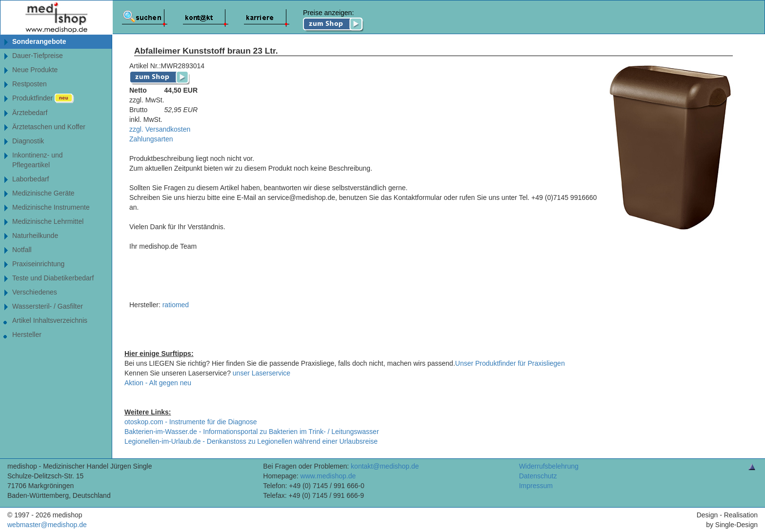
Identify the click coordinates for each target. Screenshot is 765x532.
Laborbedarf (31, 179)
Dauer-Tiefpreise (38, 56)
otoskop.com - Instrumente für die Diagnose (191, 422)
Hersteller (27, 335)
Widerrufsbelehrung (549, 466)
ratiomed (176, 305)
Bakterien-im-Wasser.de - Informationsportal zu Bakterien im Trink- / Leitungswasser (252, 432)
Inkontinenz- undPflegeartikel (38, 160)
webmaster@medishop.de (47, 525)
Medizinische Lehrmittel (48, 221)
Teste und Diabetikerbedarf (53, 278)
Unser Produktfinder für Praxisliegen (510, 363)
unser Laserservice (262, 373)
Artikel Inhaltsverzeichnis (50, 320)
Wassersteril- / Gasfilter (48, 306)
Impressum (536, 486)
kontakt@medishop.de (385, 466)
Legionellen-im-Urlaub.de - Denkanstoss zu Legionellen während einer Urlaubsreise (251, 441)
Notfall (22, 250)
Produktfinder (43, 99)
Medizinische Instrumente (51, 207)
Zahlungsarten (151, 139)
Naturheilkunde (35, 236)
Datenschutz (538, 476)
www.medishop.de (328, 476)
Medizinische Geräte (43, 193)
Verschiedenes (35, 292)
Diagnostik (28, 141)
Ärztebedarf (30, 113)
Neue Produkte (35, 70)
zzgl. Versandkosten (160, 129)
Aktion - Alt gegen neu (158, 383)
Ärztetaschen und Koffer (49, 127)
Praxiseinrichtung (38, 264)
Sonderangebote (39, 41)
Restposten (30, 84)
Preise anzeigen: (333, 20)
